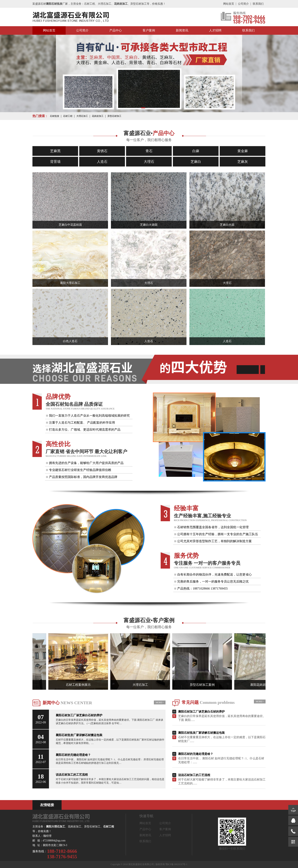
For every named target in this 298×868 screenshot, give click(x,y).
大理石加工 (82, 116)
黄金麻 (243, 151)
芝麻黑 (55, 151)
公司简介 (243, 4)
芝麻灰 (243, 162)
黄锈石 (102, 151)
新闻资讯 (182, 30)
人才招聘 (215, 30)
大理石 (149, 162)
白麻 (196, 151)
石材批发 (55, 116)
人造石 (102, 162)
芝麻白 (196, 162)
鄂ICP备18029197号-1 (176, 864)
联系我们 (258, 4)
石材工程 (68, 116)
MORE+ (160, 702)
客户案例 (149, 30)
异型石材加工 (114, 116)
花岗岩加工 (98, 116)
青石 (149, 151)
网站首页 (229, 4)
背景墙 (55, 162)
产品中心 (116, 30)
